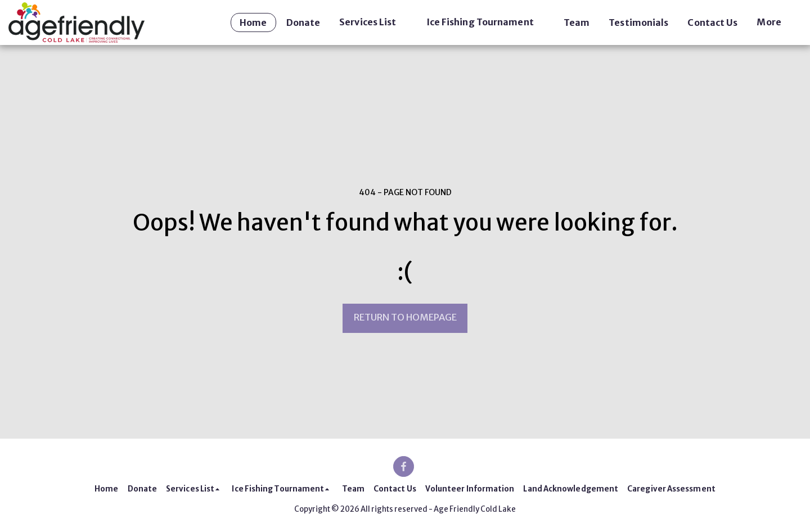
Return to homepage (405, 317)
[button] (373, 22)
